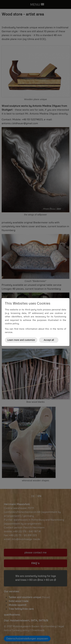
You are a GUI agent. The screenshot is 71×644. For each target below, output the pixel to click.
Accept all (49, 340)
